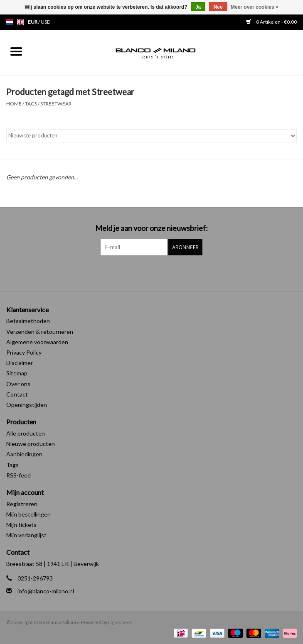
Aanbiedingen (24, 454)
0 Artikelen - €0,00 (271, 22)
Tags (31, 104)
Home (14, 104)
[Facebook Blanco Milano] (144, 272)
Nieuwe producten (31, 444)
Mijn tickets (21, 525)
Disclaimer (20, 363)
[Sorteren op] (151, 136)
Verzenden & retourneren (40, 332)
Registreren (22, 504)
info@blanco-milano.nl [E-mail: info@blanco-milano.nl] (46, 591)
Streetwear (56, 104)
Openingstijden (27, 405)
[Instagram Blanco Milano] (159, 272)
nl (10, 22)
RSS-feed (18, 475)
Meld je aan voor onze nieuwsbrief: (151, 228)
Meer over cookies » (255, 7)
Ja (198, 7)
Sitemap (17, 373)
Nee (218, 7)
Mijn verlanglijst (26, 535)
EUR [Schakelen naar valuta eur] (33, 22)
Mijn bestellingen (28, 514)
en (20, 22)
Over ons (18, 384)
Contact (17, 394)
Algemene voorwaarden (37, 342)
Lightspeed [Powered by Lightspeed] (120, 622)
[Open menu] (16, 51)
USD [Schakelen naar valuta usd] (46, 22)
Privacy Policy (24, 352)
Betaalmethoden (28, 321)
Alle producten (26, 433)
